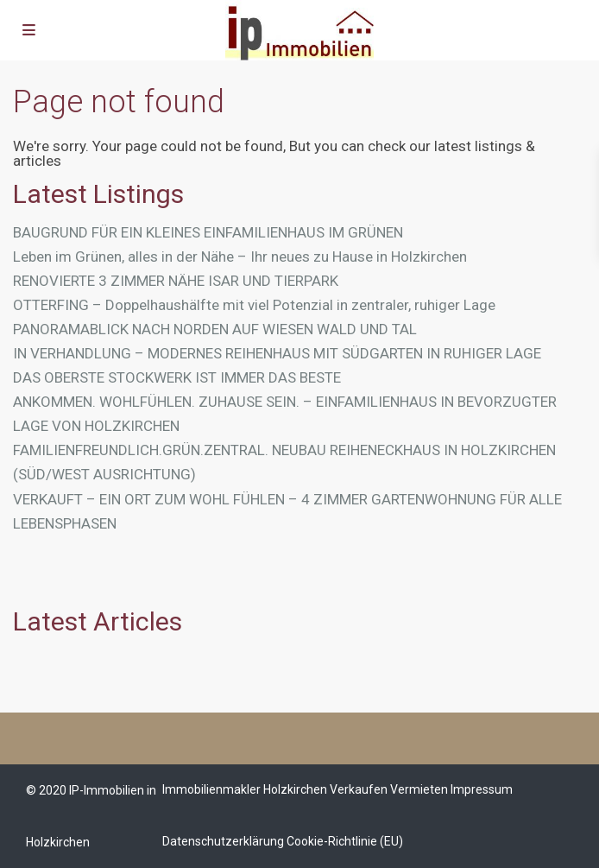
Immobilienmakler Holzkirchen (245, 789)
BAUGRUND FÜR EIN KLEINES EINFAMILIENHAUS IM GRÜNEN (208, 232)
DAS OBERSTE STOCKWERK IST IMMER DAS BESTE (177, 377)
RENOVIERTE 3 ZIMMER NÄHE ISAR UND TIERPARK (176, 281)
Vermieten (419, 789)
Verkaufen (359, 789)
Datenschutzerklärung (223, 841)
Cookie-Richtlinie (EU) (345, 841)
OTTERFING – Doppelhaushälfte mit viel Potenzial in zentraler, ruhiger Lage (254, 305)
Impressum (482, 789)
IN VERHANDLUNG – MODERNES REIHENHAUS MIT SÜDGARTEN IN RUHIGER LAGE (277, 353)
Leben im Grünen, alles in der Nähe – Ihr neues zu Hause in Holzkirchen (240, 257)
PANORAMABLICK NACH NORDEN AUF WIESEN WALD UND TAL (215, 329)
